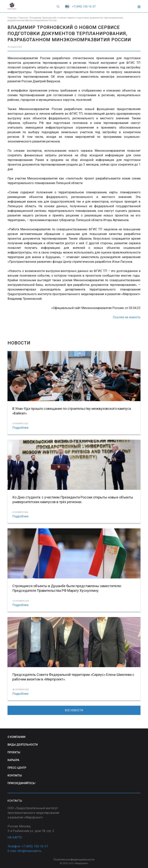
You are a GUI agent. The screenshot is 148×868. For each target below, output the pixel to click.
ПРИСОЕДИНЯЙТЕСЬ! (21, 783)
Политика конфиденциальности (74, 860)
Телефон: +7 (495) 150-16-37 (28, 846)
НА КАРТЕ (15, 837)
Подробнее (20, 428)
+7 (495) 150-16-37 (84, 7)
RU (67, 7)
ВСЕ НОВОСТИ (74, 710)
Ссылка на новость (127, 317)
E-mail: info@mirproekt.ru (24, 851)
